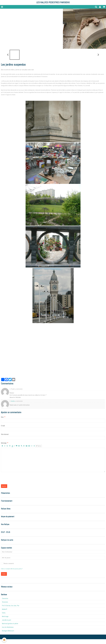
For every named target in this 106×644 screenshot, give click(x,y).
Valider (4, 574)
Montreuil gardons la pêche (10, 623)
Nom (2, 417)
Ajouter (4, 486)
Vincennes (5, 602)
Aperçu (39, 446)
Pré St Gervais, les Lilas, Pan (11, 606)
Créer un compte (5, 569)
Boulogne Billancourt (8, 631)
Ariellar (13, 401)
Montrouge (5, 616)
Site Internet (5, 434)
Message (4, 443)
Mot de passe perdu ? (17, 569)
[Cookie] (4, 640)
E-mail (3, 426)
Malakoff (5, 609)
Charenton (5, 598)
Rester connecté (7, 563)
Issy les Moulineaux (8, 627)
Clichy (4, 613)
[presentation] (16, 478)
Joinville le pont (7, 620)
